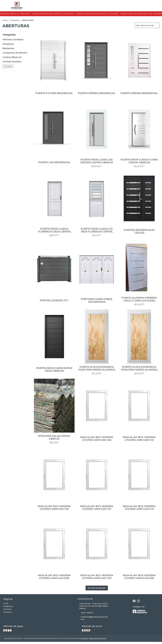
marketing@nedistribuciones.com (93, 618)
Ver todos (8, 66)
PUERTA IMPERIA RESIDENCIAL (97, 93)
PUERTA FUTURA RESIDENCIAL (54, 93)
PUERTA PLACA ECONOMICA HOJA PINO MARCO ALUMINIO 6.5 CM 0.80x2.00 (97, 368)
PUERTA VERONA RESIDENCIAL (139, 93)
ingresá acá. (84, 638)
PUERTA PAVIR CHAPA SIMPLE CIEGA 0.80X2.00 (54, 369)
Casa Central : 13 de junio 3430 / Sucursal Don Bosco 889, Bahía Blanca (93, 606)
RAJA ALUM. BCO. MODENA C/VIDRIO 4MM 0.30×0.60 (139, 577)
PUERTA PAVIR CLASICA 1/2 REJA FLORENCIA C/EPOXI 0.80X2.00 (97, 230)
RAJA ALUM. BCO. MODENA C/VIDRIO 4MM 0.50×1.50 (54, 508)
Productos (16, 20)
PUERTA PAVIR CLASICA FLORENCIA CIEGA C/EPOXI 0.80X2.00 (54, 230)
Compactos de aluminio (15, 53)
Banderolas (8, 48)
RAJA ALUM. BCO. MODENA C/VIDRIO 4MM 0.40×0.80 (54, 577)
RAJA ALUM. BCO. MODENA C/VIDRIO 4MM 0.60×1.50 (97, 439)
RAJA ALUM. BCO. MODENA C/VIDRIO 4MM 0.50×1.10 (97, 508)
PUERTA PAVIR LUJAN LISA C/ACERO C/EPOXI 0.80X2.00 (97, 161)
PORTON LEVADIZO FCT (54, 300)
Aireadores (8, 44)
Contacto (7, 609)
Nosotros (8, 612)
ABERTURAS (28, 20)
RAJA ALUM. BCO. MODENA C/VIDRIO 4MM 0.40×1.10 (139, 508)
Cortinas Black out (12, 57)
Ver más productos (97, 588)
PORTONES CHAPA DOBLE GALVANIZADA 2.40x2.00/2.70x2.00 (97, 300)
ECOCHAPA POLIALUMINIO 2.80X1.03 (54, 437)
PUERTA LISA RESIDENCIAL (54, 162)
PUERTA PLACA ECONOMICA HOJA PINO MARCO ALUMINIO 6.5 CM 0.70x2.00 (139, 368)
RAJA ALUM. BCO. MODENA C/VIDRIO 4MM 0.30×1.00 (97, 577)
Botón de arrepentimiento (98, 638)
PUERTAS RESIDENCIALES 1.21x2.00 (139, 231)
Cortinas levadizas (12, 62)
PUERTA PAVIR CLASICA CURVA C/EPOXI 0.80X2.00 (139, 161)
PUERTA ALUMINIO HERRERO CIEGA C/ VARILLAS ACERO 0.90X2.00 (139, 299)
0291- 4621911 (85, 613)
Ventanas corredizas (13, 40)
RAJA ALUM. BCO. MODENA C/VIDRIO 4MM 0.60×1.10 (139, 439)
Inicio (6, 20)
